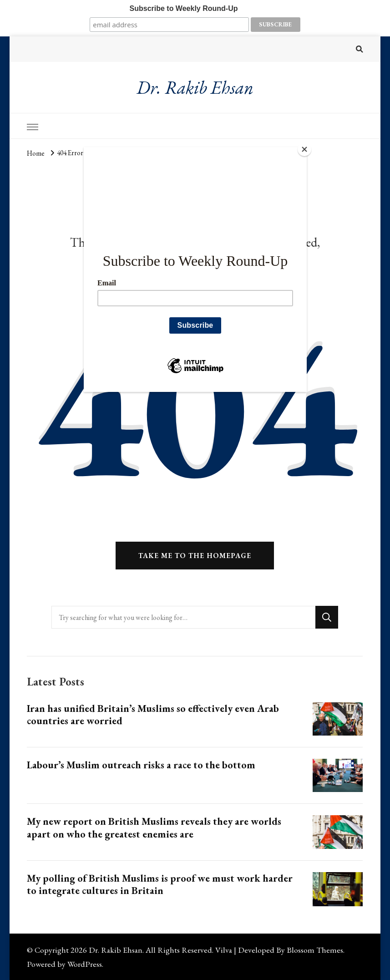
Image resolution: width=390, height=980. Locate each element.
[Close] (304, 149)
